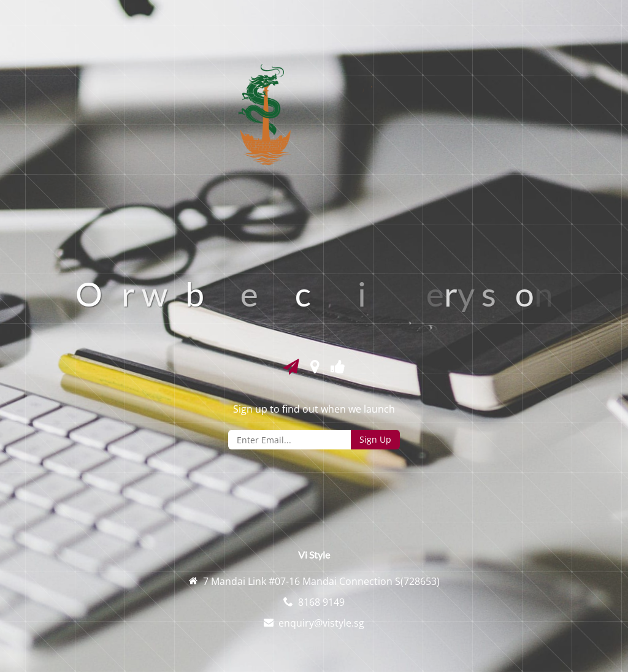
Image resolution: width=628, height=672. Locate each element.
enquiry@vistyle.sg (321, 623)
